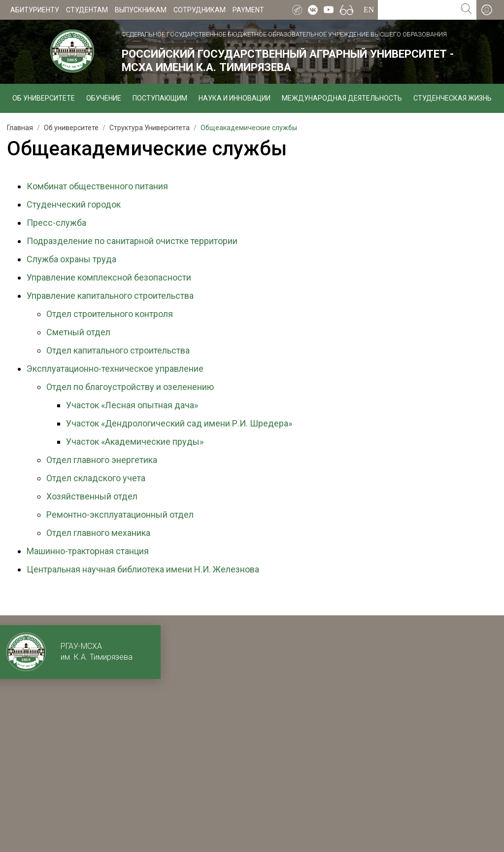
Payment (248, 10)
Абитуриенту (35, 10)
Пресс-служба (56, 223)
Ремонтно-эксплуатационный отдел (120, 515)
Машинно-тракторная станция (88, 551)
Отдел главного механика (98, 533)
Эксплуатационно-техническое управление (115, 369)
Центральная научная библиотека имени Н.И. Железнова (143, 569)
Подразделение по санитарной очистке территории (132, 241)
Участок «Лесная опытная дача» (132, 405)
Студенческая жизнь (453, 98)
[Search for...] (417, 10)
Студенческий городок (74, 204)
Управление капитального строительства (110, 296)
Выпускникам (141, 10)
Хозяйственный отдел (92, 496)
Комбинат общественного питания (97, 186)
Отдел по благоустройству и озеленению (130, 387)
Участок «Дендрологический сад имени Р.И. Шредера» (179, 423)
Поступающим (160, 98)
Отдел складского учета (96, 478)
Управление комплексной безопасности (109, 277)
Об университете (44, 98)
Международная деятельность (342, 98)
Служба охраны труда (71, 259)
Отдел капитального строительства (118, 350)
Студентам (87, 10)
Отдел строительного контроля (110, 314)
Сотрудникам (200, 10)
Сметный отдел (78, 332)
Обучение (104, 98)
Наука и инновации (235, 98)
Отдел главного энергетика (102, 460)
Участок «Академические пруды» (135, 442)
